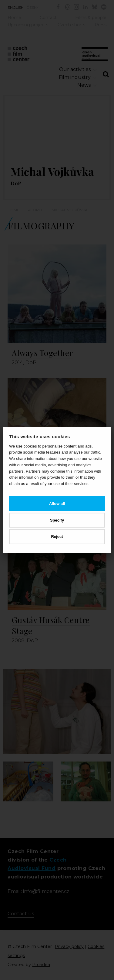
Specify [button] (57, 520)
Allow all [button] (57, 504)
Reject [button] (57, 537)
